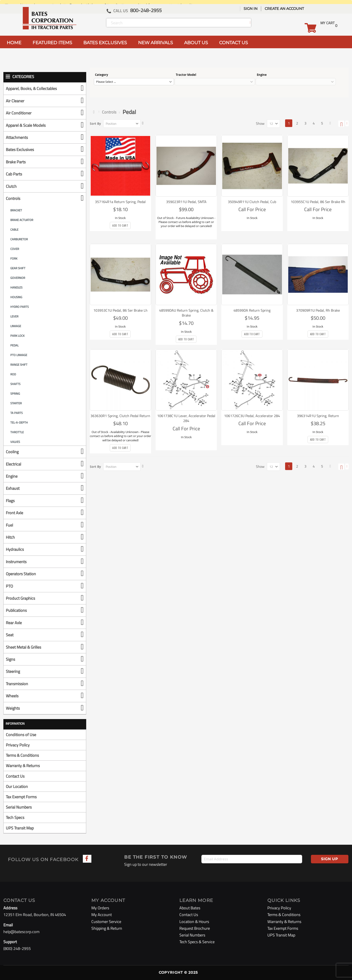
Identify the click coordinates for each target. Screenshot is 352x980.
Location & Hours (194, 922)
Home (95, 112)
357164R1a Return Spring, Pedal (120, 202)
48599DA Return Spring (252, 310)
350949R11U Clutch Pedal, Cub (252, 202)
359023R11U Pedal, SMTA (186, 202)
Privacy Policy (18, 745)
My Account (102, 915)
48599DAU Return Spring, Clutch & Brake (186, 313)
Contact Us (15, 776)
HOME (14, 43)
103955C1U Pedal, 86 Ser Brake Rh (318, 202)
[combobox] (179, 23)
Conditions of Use (21, 735)
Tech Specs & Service (197, 942)
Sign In (251, 9)
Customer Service (106, 922)
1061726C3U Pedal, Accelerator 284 (252, 416)
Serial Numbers (19, 807)
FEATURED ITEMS (52, 43)
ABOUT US (196, 43)
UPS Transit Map (20, 828)
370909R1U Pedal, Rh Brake (318, 310)
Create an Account (284, 9)
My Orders (100, 908)
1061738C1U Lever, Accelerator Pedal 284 (186, 418)
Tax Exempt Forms (21, 797)
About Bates (190, 908)
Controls (109, 112)
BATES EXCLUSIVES (105, 43)
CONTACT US (233, 43)
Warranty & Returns (23, 766)
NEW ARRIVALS (155, 43)
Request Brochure (195, 928)
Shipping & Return (107, 928)
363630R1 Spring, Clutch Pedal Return (120, 416)
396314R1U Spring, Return (318, 416)
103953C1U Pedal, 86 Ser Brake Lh (120, 310)
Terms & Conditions (22, 755)
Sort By (95, 124)
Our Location (17, 786)
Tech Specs (15, 817)
